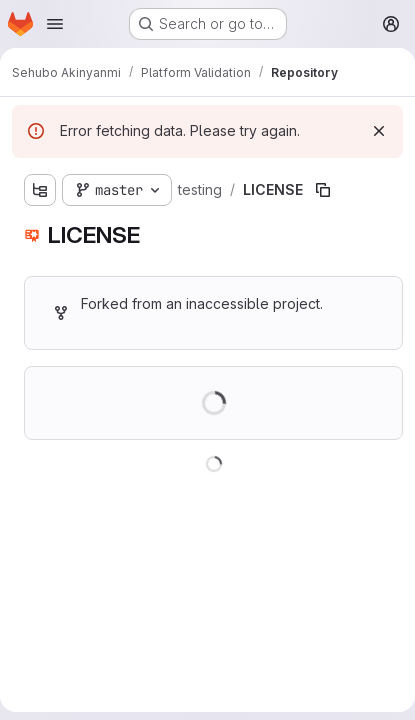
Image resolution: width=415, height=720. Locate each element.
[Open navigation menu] (55, 24)
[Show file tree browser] (40, 190)
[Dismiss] (379, 131)
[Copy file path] (323, 190)
